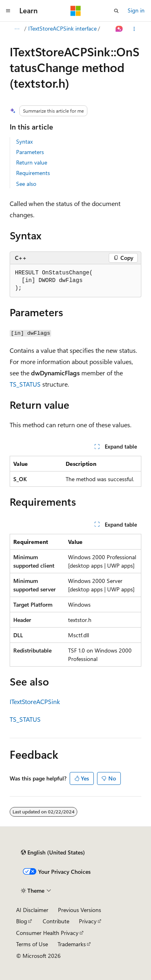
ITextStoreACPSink (35, 701)
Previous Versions (80, 910)
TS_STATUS (25, 384)
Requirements (33, 173)
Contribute (56, 921)
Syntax (24, 141)
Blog (22, 921)
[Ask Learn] (119, 29)
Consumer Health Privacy (47, 933)
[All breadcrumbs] (17, 29)
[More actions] (134, 29)
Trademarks (72, 944)
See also (26, 184)
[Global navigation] (8, 11)
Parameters (30, 152)
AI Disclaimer (32, 910)
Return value (32, 162)
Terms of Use (32, 944)
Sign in (136, 10)
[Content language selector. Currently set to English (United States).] (53, 852)
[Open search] (116, 11)
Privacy (88, 921)
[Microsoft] (76, 11)
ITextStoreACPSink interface (62, 28)
